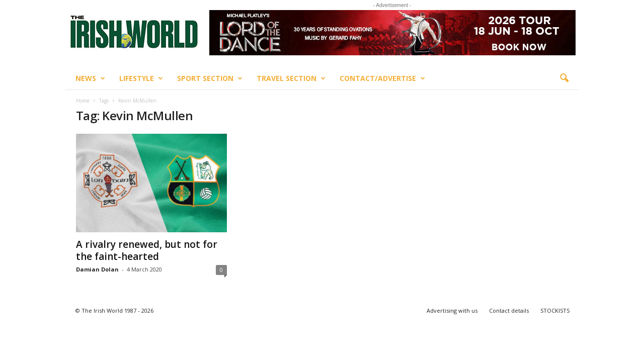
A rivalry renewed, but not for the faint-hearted (147, 250)
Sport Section (210, 78)
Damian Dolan (97, 269)
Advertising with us (452, 310)
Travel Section (291, 78)
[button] (564, 78)
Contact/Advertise (382, 78)
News (90, 78)
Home (83, 101)
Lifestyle (141, 78)
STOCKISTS (555, 310)
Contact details (509, 310)
